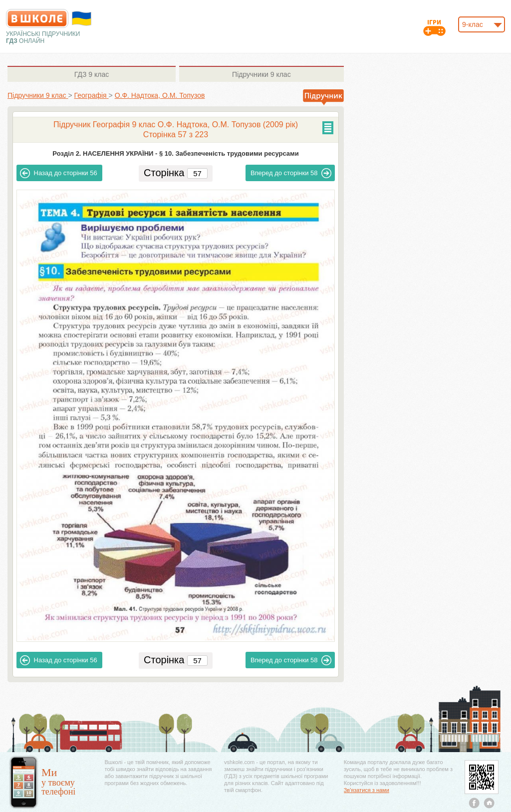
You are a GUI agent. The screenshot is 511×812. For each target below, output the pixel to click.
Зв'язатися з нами (367, 790)
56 (59, 173)
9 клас (92, 74)
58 (291, 173)
